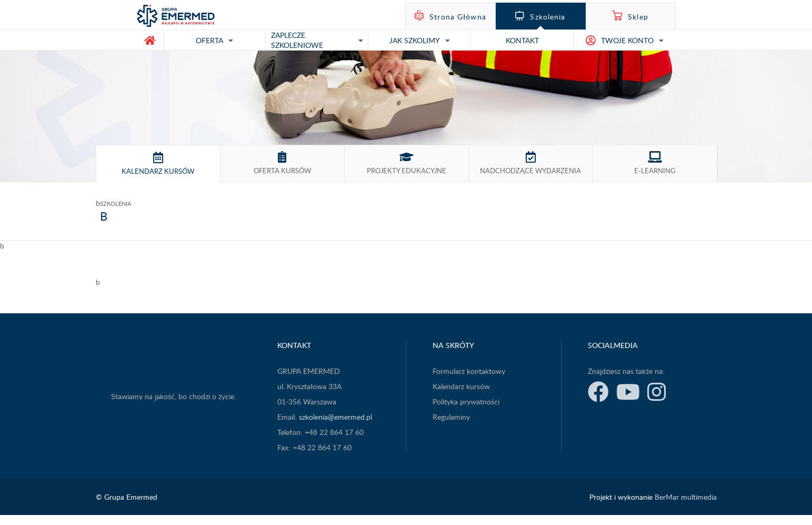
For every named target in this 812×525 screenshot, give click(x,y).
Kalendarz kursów (461, 386)
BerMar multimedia (686, 497)
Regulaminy (451, 417)
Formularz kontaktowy (469, 371)
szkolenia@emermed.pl (335, 417)
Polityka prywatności (466, 402)
